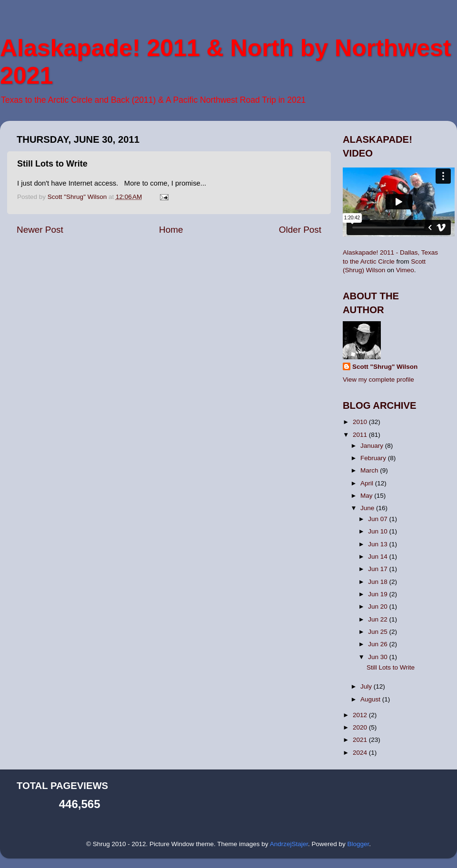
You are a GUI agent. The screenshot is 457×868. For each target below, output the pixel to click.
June (368, 508)
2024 (361, 753)
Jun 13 (378, 544)
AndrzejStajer (289, 844)
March (370, 470)
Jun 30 (378, 657)
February (374, 458)
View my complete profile (378, 380)
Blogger (358, 844)
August (371, 699)
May (367, 496)
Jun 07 (378, 519)
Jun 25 (378, 632)
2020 (361, 727)
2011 (361, 435)
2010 (361, 422)
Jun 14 (378, 557)
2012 (361, 715)
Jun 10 (378, 531)
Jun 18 (378, 582)
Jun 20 (378, 607)
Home (171, 230)
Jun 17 (378, 569)
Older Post (300, 230)
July (367, 686)
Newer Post (40, 230)
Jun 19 (378, 594)
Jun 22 (378, 619)
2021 (361, 740)
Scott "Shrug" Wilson (385, 367)
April (368, 483)
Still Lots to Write (391, 667)
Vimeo (405, 270)
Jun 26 (378, 644)
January (373, 446)
